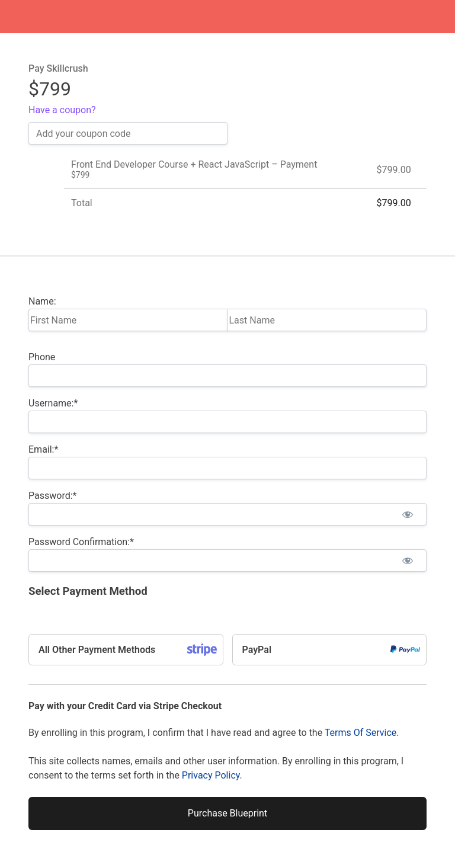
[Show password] (407, 514)
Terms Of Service (361, 733)
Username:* (53, 403)
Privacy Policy (211, 775)
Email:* (43, 449)
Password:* (52, 496)
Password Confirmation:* (81, 542)
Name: (42, 301)
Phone (42, 357)
